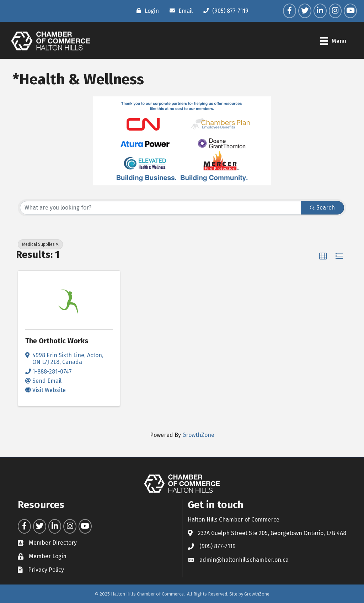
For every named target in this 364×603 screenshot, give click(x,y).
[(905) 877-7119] (224, 11)
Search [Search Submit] (322, 208)
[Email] (179, 11)
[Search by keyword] (160, 208)
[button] (323, 256)
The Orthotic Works (57, 341)
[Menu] (333, 41)
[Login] (146, 11)
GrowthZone (198, 435)
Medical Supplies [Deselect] (40, 244)
